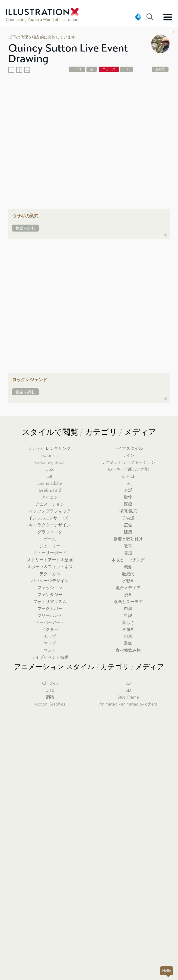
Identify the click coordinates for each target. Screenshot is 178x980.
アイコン (50, 497)
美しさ (128, 623)
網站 (50, 697)
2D (128, 683)
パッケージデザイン (50, 581)
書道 (128, 553)
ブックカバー (50, 609)
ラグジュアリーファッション (128, 463)
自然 (128, 637)
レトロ (128, 476)
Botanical (50, 456)
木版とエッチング (128, 560)
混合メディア (128, 588)
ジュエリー (50, 546)
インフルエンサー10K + (50, 518)
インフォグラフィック (50, 511)
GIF (50, 476)
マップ (50, 643)
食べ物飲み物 (128, 650)
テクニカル (50, 574)
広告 (128, 525)
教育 (128, 546)
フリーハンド (50, 616)
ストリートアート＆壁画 (50, 560)
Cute (50, 469)
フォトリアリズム (50, 602)
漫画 (128, 595)
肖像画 (128, 630)
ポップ (50, 637)
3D (128, 690)
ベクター (50, 630)
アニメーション (50, 504)
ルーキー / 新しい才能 (128, 469)
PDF (126, 69)
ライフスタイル (128, 449)
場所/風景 (128, 511)
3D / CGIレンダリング (50, 449)
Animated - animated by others (128, 704)
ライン (128, 456)
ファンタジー (50, 595)
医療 (128, 504)
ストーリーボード (50, 553)
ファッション (50, 588)
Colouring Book (50, 463)
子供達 (128, 518)
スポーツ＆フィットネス (50, 567)
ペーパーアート (50, 623)
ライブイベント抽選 (50, 657)
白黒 (128, 609)
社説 (128, 616)
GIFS (50, 690)
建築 (128, 532)
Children (50, 683)
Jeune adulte (50, 483)
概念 (128, 567)
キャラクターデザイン (50, 525)
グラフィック (50, 532)
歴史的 (128, 574)
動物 (128, 497)
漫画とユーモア (128, 602)
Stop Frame (128, 697)
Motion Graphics (50, 704)
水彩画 (128, 581)
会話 (128, 490)
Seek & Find (50, 490)
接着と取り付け (128, 539)
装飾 (128, 643)
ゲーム (50, 539)
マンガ (50, 650)
